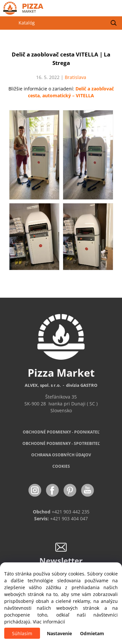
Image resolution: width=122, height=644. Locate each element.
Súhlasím (22, 633)
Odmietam (92, 633)
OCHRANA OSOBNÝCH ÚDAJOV (61, 455)
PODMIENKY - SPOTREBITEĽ (61, 443)
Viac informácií (49, 622)
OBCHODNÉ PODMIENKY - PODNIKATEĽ (61, 432)
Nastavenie (59, 633)
